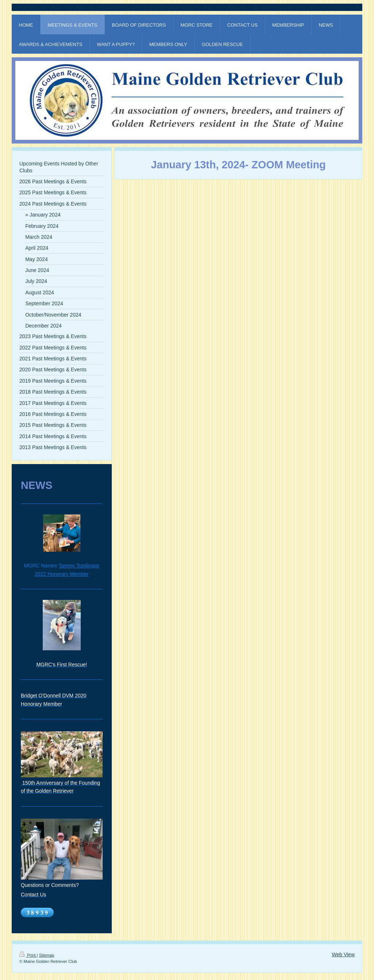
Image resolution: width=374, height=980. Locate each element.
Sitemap (47, 955)
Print (28, 955)
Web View (343, 954)
